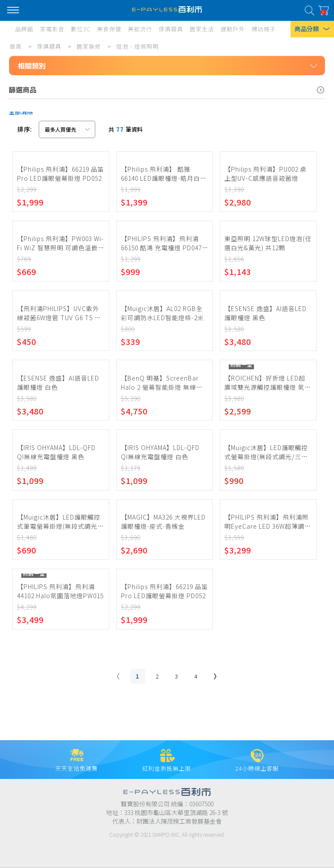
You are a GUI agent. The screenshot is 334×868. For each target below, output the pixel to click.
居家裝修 (89, 46)
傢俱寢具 (49, 46)
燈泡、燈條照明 (137, 46)
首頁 (16, 46)
